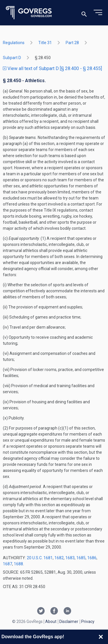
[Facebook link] (54, 611)
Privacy (88, 622)
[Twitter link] (41, 611)
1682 (59, 558)
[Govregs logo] (29, 13)
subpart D (12, 58)
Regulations (14, 43)
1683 (70, 558)
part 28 (72, 43)
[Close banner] (101, 637)
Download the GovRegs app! (33, 637)
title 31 (45, 43)
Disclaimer (69, 622)
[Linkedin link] (67, 611)
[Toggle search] (84, 13)
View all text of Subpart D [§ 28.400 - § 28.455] (52, 68)
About (51, 622)
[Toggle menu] (98, 13)
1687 (7, 564)
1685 (81, 558)
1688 (18, 564)
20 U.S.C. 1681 (40, 558)
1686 (92, 558)
